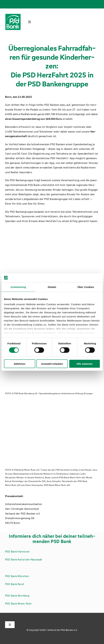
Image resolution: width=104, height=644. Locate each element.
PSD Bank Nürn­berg (17, 596)
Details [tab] (52, 287)
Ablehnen (20, 364)
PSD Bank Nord (14, 584)
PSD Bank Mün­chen (17, 576)
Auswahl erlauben (52, 364)
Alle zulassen (84, 364)
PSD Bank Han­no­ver (17, 552)
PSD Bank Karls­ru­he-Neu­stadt (23, 560)
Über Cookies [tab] (86, 287)
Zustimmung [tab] (18, 287)
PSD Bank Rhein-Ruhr (18, 604)
